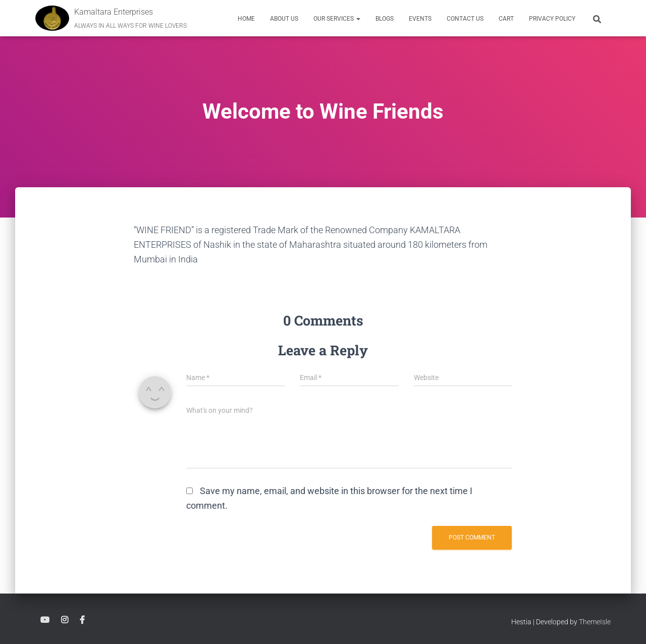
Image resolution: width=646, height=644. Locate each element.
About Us (284, 19)
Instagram (65, 620)
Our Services (337, 19)
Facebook (82, 620)
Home (246, 19)
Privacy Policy (552, 19)
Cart (506, 19)
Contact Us (465, 19)
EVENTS (420, 19)
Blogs (385, 19)
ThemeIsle (595, 622)
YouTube (45, 620)
